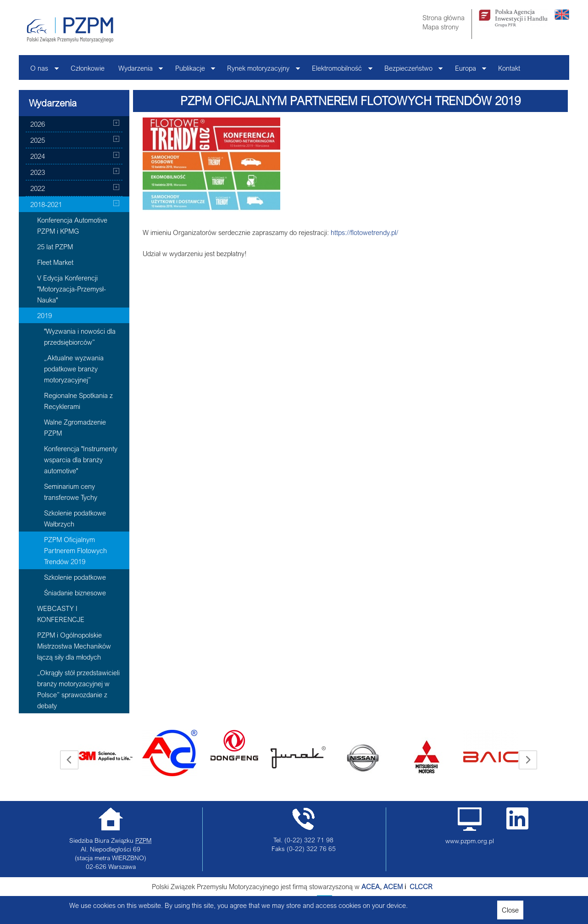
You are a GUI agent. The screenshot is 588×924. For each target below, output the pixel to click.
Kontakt (509, 68)
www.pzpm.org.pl (470, 841)
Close (510, 910)
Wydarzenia (137, 70)
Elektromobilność (339, 70)
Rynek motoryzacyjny (260, 70)
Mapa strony (441, 27)
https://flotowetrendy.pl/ (364, 232)
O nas (41, 70)
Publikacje (192, 70)
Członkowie (88, 68)
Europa (467, 70)
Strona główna (444, 17)
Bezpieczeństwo (410, 70)
